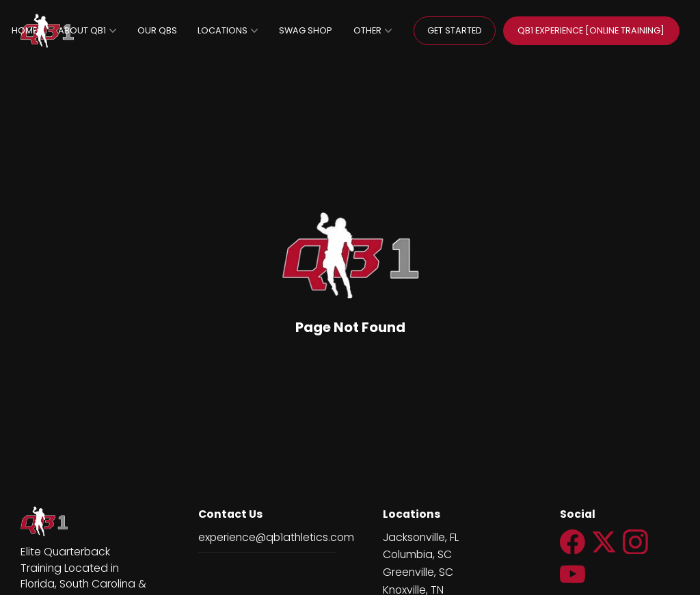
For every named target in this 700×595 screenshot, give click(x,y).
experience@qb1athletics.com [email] (276, 537)
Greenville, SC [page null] (418, 572)
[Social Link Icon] (576, 556)
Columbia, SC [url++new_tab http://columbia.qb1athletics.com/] (417, 554)
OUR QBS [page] (157, 30)
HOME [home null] (24, 30)
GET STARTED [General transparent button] (455, 30)
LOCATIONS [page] (228, 30)
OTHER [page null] (373, 30)
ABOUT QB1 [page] (87, 30)
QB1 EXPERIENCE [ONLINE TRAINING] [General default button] (591, 30)
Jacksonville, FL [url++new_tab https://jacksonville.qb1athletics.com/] (421, 537)
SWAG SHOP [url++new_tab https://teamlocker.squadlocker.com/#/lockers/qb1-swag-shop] (306, 30)
